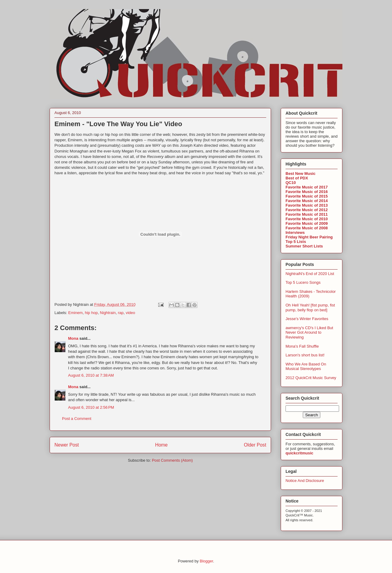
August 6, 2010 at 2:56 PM (91, 407)
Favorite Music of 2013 (307, 205)
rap (121, 313)
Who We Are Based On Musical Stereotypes (306, 367)
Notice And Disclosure (305, 481)
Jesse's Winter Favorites (307, 319)
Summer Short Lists (304, 246)
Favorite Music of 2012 (307, 210)
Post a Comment (77, 419)
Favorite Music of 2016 (307, 192)
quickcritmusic (299, 453)
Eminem (76, 313)
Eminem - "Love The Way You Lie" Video (118, 124)
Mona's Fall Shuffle (302, 346)
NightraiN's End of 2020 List (310, 274)
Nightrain (108, 313)
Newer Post (67, 445)
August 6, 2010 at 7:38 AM (91, 375)
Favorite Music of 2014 (307, 201)
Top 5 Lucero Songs (303, 282)
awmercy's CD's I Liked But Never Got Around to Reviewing (309, 332)
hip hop (91, 313)
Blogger (206, 561)
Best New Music (301, 174)
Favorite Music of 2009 (307, 223)
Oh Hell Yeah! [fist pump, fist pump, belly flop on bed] (310, 308)
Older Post (255, 445)
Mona (73, 338)
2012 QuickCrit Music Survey (311, 378)
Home (162, 445)
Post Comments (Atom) (172, 460)
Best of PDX (297, 178)
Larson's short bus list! (305, 355)
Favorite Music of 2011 (307, 214)
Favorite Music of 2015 (307, 196)
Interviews (295, 232)
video (131, 313)
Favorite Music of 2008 (307, 228)
